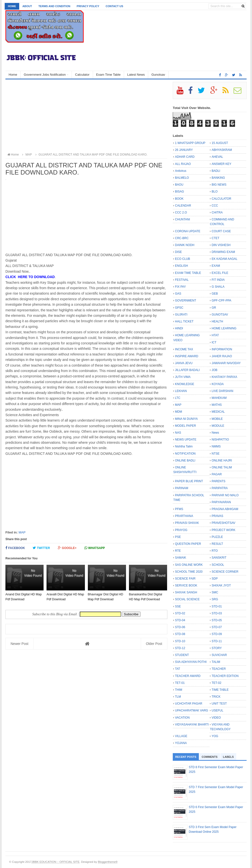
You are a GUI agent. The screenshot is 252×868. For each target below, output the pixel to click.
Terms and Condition (54, 6)
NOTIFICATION (185, 454)
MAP (22, 532)
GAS (178, 294)
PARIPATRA (220, 488)
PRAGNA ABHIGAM (225, 509)
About (27, 6)
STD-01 (217, 606)
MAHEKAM (219, 398)
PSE (178, 537)
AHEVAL (217, 157)
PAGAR (217, 474)
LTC (178, 398)
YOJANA (181, 743)
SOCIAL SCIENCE (187, 599)
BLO (215, 192)
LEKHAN (181, 391)
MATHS (217, 405)
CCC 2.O (181, 213)
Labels (228, 757)
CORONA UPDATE (188, 231)
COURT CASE (221, 231)
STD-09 (217, 634)
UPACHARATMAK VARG (192, 710)
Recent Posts (186, 757)
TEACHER (219, 669)
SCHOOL (218, 565)
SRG (215, 599)
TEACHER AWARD (188, 676)
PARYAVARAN (221, 502)
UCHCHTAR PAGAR (189, 704)
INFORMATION (222, 349)
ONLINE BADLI (185, 461)
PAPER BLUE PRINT (189, 481)
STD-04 (180, 620)
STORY (217, 648)
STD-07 (217, 627)
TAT (178, 669)
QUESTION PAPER (188, 544)
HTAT (215, 335)
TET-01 (180, 683)
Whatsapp (95, 548)
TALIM (216, 662)
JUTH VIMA (183, 377)
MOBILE (217, 419)
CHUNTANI (182, 219)
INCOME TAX (184, 349)
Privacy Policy (88, 6)
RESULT (217, 544)
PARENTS (219, 481)
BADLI (216, 171)
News (215, 433)
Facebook (15, 548)
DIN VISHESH (221, 245)
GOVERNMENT (186, 301)
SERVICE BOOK (186, 585)
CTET (215, 238)
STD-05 (217, 620)
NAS (178, 433)
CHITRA (217, 213)
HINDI (179, 328)
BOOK (179, 199)
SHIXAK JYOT (221, 585)
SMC (215, 592)
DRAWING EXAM (223, 252)
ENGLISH (181, 266)
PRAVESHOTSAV (223, 523)
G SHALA (218, 287)
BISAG (180, 192)
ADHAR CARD (185, 157)
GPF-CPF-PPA (221, 301)
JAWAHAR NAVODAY (226, 363)
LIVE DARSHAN (222, 391)
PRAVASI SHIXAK (187, 523)
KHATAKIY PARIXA (224, 377)
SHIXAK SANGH (186, 592)
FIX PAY (180, 287)
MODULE (218, 426)
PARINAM (182, 488)
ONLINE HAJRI (222, 461)
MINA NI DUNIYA (186, 419)
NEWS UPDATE (186, 440)
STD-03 (217, 613)
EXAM (216, 266)
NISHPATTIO (220, 440)
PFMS (179, 509)
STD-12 (180, 648)
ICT (214, 342)
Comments (210, 757)
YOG (215, 736)
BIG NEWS (219, 185)
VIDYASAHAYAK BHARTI (192, 725)
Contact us (114, 6)
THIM (179, 690)
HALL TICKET (184, 321)
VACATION (182, 718)
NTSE (216, 454)
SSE (178, 606)
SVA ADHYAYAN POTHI (191, 662)
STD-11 (217, 641)
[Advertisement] (86, 116)
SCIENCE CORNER (225, 572)
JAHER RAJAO (222, 356)
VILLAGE (181, 736)
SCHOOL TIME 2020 (189, 572)
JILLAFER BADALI (187, 370)
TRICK (216, 697)
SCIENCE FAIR (185, 579)
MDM (179, 412)
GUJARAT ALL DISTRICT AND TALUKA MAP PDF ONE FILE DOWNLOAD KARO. (91, 155)
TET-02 (216, 683)
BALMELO (182, 178)
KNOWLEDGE (185, 384)
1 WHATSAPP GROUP (190, 143)
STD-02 (180, 613)
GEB (215, 294)
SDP (215, 579)
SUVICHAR (219, 655)
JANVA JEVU (184, 363)
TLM (178, 697)
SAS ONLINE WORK (189, 565)
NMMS (216, 446)
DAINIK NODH (185, 245)
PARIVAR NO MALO (225, 495)
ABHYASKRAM (222, 150)
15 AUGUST (220, 143)
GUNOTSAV (220, 315)
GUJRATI (181, 315)
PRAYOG (181, 530)
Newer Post (19, 644)
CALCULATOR (221, 199)
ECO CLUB (182, 259)
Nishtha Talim (184, 446)
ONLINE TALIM (222, 467)
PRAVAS (217, 516)
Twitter (41, 548)
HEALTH (217, 321)
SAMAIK (181, 558)
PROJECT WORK (223, 530)
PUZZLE (217, 537)
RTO (215, 551)
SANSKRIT (219, 558)
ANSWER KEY (221, 164)
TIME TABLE (220, 690)
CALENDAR (183, 206)
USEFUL (217, 710)
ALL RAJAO (183, 164)
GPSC (179, 308)
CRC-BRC (182, 238)
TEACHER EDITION (225, 676)
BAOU (179, 185)
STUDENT (182, 655)
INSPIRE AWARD (187, 356)
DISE (178, 252)
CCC (215, 206)
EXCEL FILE (220, 273)
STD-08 (180, 634)
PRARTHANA (184, 516)
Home (12, 6)
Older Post (154, 644)
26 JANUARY (184, 150)
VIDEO (216, 718)
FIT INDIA (218, 280)
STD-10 (180, 641)
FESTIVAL (182, 280)
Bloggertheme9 (108, 862)
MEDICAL (218, 412)
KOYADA (218, 384)
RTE (178, 551)
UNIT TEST (219, 704)
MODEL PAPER (185, 426)
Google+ (67, 548)
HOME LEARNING (224, 328)
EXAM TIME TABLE (188, 273)
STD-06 (180, 627)
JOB (214, 370)
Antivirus (181, 171)
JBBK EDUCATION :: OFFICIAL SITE (55, 862)
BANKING (218, 178)
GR (214, 308)
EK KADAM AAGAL (225, 259)
